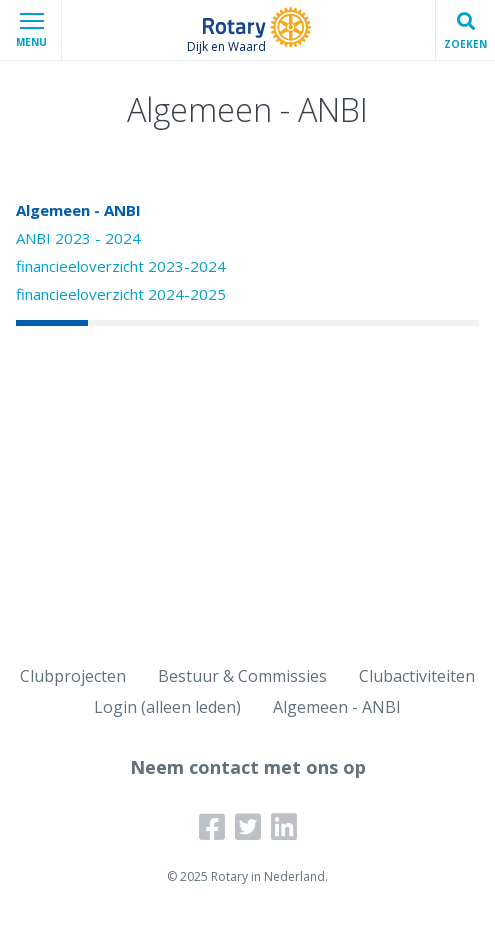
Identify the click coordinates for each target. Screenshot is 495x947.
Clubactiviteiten (417, 676)
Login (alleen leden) (167, 707)
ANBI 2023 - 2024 (78, 238)
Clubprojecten (73, 676)
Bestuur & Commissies (242, 676)
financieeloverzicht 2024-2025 (121, 294)
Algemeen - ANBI (78, 210)
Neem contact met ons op (248, 767)
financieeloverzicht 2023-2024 (121, 266)
